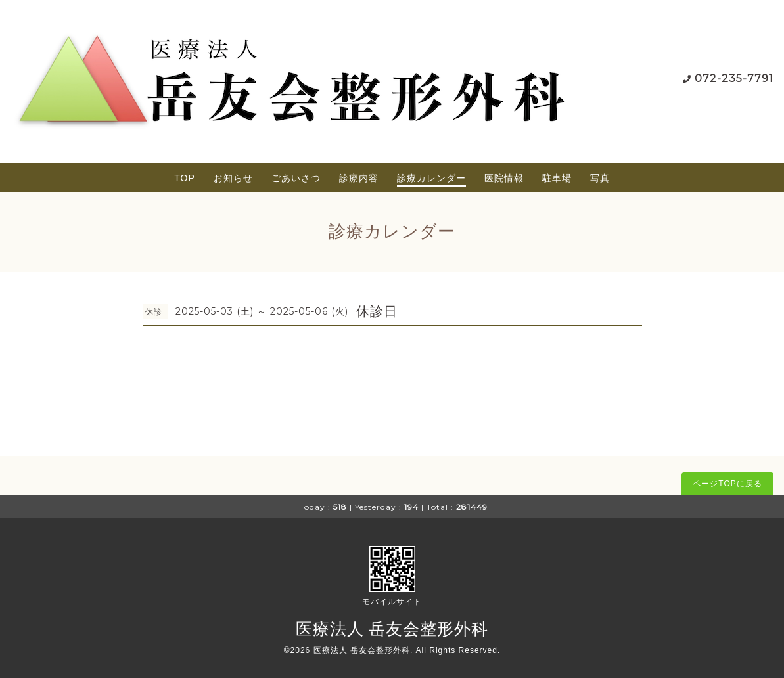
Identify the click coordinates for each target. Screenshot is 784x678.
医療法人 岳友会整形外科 (392, 629)
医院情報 (504, 178)
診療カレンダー (431, 178)
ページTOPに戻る (727, 484)
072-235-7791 (734, 79)
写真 (600, 178)
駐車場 (557, 178)
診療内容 (359, 178)
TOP (185, 178)
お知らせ (233, 178)
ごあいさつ (296, 178)
